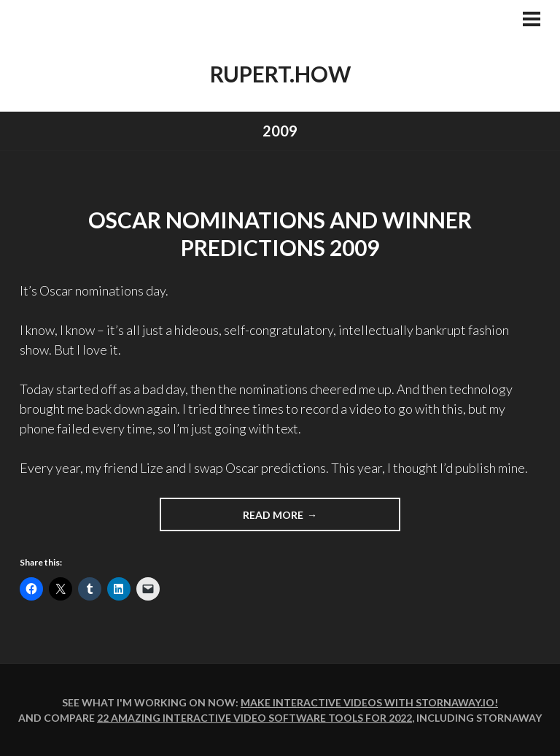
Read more (273, 515)
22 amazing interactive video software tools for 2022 (254, 718)
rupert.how (280, 74)
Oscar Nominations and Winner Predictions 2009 (280, 234)
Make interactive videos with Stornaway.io (367, 702)
